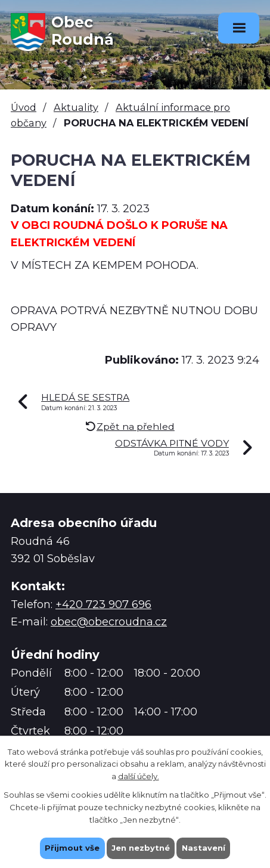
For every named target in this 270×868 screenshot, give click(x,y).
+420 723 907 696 (103, 604)
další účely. (139, 776)
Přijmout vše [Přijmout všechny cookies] (72, 848)
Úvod (24, 107)
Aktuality (76, 107)
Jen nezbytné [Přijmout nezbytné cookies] (141, 848)
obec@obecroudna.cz (109, 622)
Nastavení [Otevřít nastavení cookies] (204, 848)
